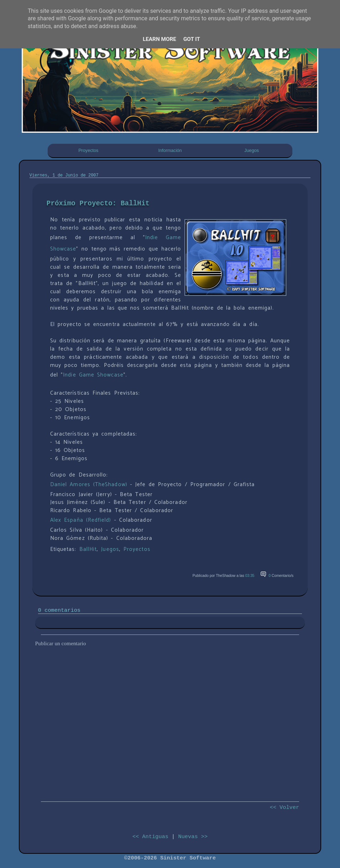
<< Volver (284, 807)
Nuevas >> (193, 837)
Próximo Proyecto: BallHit (98, 204)
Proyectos (88, 151)
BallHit (88, 549)
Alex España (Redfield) (81, 520)
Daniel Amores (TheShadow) (89, 485)
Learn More (159, 39)
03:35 (250, 576)
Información (170, 151)
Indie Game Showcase (93, 375)
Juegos (252, 151)
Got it (192, 39)
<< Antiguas (150, 837)
